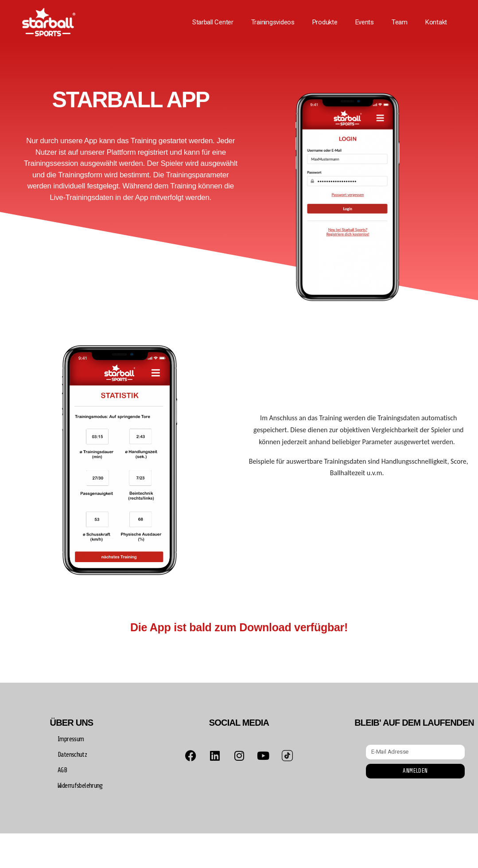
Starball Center (213, 22)
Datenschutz (72, 755)
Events (365, 22)
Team (400, 22)
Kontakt (436, 22)
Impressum (71, 739)
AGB (62, 770)
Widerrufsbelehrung (80, 786)
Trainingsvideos (273, 22)
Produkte (325, 22)
